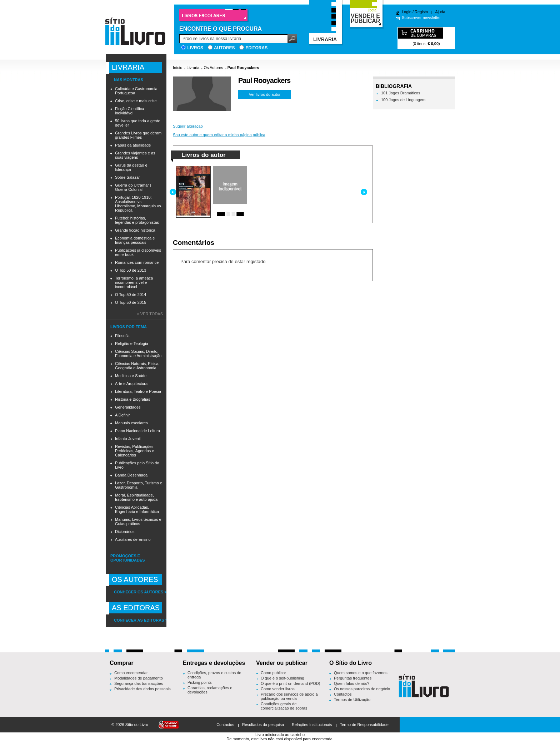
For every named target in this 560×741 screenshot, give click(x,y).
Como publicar (273, 673)
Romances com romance (137, 262)
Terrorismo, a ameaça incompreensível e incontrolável (134, 282)
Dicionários (125, 532)
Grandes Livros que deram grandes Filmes (138, 135)
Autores (224, 48)
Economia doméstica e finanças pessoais (135, 240)
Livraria (193, 68)
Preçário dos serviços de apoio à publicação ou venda (289, 696)
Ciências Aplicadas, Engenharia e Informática (137, 509)
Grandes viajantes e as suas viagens (135, 155)
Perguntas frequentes (353, 678)
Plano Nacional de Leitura (137, 431)
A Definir (122, 415)
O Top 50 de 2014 (131, 295)
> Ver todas (150, 314)
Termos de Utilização (352, 700)
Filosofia (122, 336)
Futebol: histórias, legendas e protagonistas (137, 220)
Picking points (200, 682)
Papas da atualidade (133, 145)
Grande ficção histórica (135, 230)
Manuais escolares (131, 423)
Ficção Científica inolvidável (129, 111)
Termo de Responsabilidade (364, 725)
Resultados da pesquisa (263, 725)
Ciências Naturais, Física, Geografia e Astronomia (137, 366)
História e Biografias (132, 399)
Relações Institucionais (312, 725)
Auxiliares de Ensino (133, 539)
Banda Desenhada (131, 475)
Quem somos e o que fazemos (361, 673)
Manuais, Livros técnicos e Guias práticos (138, 522)
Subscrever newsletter (421, 18)
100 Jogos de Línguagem (403, 100)
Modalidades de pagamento (139, 678)
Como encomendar (131, 673)
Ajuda (440, 12)
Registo (421, 12)
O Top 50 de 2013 (131, 270)
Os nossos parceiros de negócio (362, 689)
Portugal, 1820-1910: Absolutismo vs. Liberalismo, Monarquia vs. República (138, 204)
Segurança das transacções (139, 683)
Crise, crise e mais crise (136, 101)
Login (407, 12)
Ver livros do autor (265, 94)
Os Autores (213, 68)
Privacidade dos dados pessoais (142, 689)
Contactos (343, 694)
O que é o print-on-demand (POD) (290, 683)
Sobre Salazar (127, 177)
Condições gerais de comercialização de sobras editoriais (284, 708)
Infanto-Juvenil (128, 439)
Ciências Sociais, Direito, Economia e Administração (138, 354)
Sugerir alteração (188, 126)
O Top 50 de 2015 (131, 302)
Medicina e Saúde (131, 376)
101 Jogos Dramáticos (401, 93)
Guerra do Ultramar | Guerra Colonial (133, 187)
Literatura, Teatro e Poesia (138, 391)
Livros (195, 48)
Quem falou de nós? (352, 683)
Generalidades (128, 407)
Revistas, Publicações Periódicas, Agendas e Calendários (134, 451)
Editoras (256, 48)
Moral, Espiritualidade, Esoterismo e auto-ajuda (136, 497)
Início (177, 68)
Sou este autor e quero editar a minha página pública (219, 135)
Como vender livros (278, 689)
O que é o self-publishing (282, 678)
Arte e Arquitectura (131, 384)
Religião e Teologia (132, 344)
